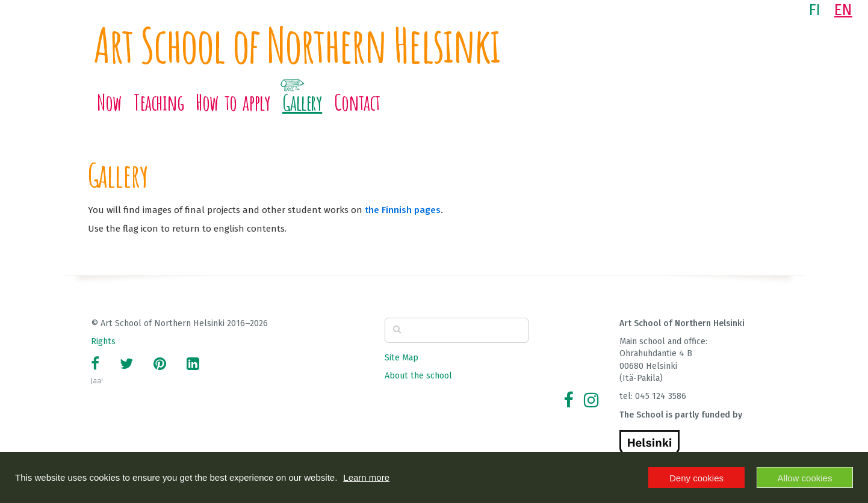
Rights (103, 341)
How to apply (233, 102)
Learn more (366, 477)
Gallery (302, 102)
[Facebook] (568, 400)
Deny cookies (696, 478)
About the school (418, 376)
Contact (357, 102)
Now (109, 102)
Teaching (159, 102)
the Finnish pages (403, 210)
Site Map (401, 358)
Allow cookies (805, 478)
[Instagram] (591, 400)
